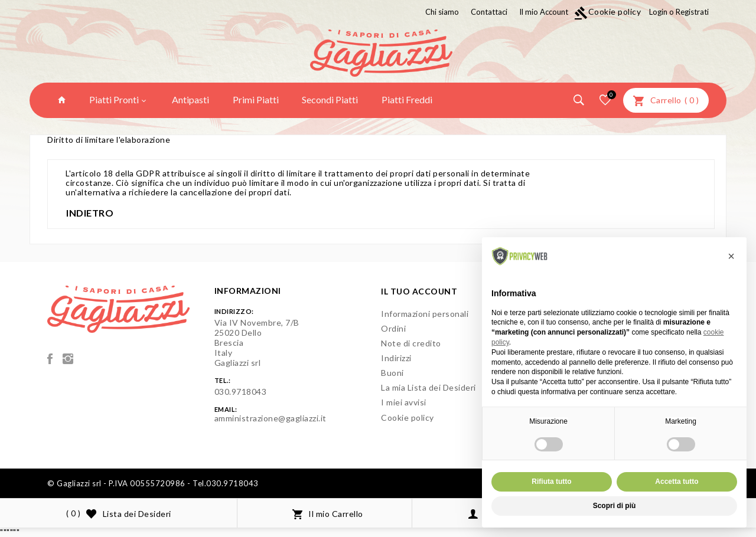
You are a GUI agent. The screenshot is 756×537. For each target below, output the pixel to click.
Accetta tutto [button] (677, 482)
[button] (731, 256)
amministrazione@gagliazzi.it (271, 418)
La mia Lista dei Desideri (428, 387)
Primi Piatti (256, 99)
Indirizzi (396, 358)
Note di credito (411, 343)
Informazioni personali (425, 314)
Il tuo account (419, 291)
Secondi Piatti (330, 99)
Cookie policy (608, 12)
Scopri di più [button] (615, 506)
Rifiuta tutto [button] (551, 482)
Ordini (393, 328)
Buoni (392, 373)
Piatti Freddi (407, 99)
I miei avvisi (404, 402)
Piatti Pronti (118, 99)
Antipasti (190, 99)
